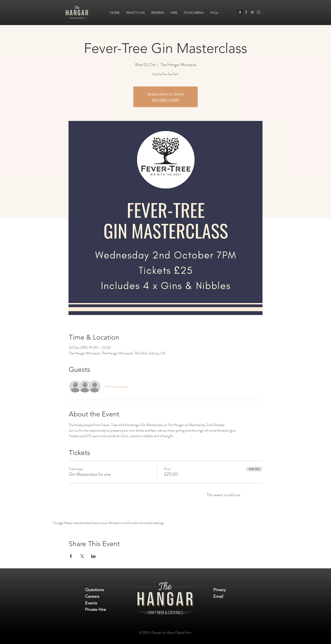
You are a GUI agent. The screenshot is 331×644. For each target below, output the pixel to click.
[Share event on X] (82, 556)
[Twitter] (252, 12)
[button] (135, 13)
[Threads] (240, 12)
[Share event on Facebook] (71, 556)
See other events (166, 99)
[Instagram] (259, 12)
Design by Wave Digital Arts (171, 633)
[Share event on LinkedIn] (93, 556)
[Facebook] (246, 12)
